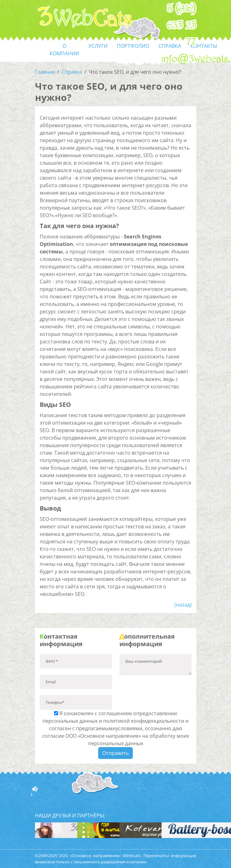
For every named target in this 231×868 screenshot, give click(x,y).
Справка (72, 72)
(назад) (183, 605)
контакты (204, 46)
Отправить (115, 753)
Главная (45, 72)
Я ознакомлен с (116, 728)
